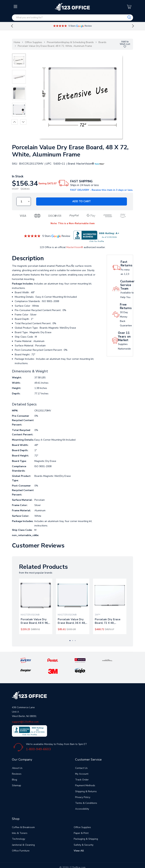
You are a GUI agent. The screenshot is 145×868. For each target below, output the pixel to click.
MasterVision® (75, 247)
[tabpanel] (36, 606)
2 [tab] (73, 641)
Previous (12, 26)
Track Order (82, 769)
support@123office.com (25, 711)
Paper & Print (81, 822)
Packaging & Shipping (86, 828)
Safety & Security (84, 834)
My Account (82, 763)
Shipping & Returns (86, 780)
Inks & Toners (20, 822)
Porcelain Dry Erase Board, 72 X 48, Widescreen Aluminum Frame (109, 621)
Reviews (17, 763)
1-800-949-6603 (38, 738)
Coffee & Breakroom (23, 816)
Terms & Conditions (86, 792)
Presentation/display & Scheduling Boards (70, 42)
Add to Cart (82, 201)
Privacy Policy (83, 786)
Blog (14, 769)
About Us (17, 757)
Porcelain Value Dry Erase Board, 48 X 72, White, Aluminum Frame (55, 46)
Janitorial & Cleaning (23, 834)
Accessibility (82, 798)
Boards (102, 42)
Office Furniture (21, 839)
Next (133, 26)
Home (17, 42)
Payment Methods (85, 774)
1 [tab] (70, 641)
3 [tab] (75, 641)
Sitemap (17, 774)
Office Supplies (34, 42)
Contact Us (81, 757)
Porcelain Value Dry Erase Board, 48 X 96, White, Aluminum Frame (34, 621)
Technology (19, 828)
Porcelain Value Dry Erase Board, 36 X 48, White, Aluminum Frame (72, 621)
